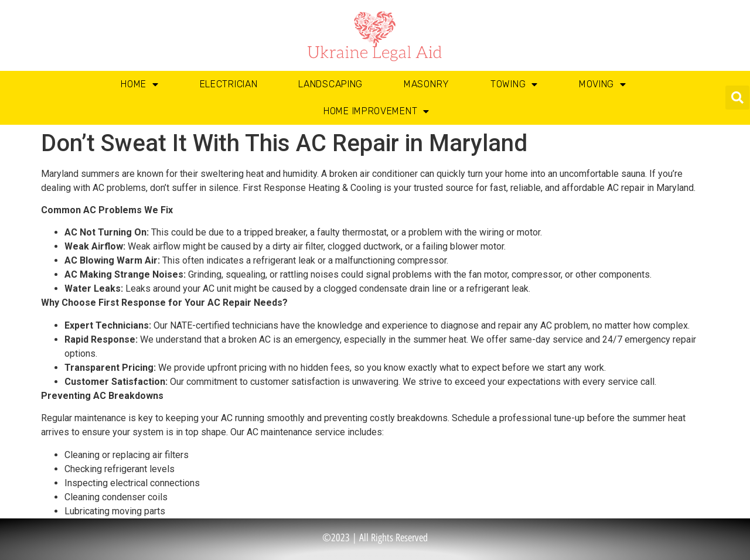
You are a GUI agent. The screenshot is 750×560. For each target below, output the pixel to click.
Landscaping (330, 84)
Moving (603, 84)
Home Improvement (376, 111)
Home (140, 84)
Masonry (427, 84)
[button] (737, 98)
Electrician (229, 84)
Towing (514, 84)
